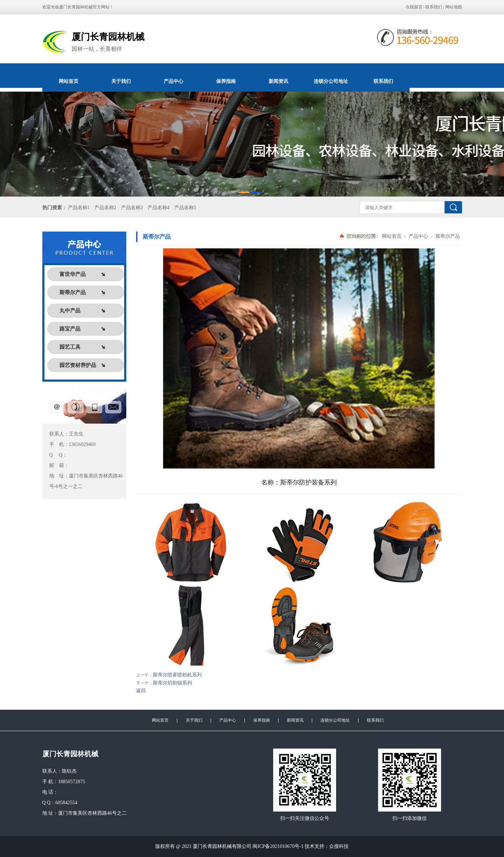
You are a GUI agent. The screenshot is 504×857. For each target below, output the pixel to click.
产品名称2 (105, 208)
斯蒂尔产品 (447, 236)
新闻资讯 (278, 81)
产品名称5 (185, 208)
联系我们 (434, 7)
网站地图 (454, 7)
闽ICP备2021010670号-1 (278, 846)
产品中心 (173, 81)
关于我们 (121, 81)
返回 (141, 691)
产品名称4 (159, 208)
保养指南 (226, 81)
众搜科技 (339, 846)
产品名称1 (79, 208)
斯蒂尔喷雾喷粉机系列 (177, 675)
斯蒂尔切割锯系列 (172, 683)
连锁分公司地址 (331, 81)
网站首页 (69, 81)
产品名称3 (132, 208)
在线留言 (414, 7)
